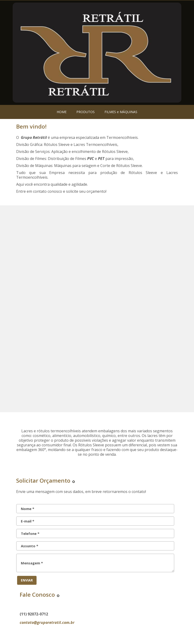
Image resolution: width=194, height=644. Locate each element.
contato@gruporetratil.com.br (47, 622)
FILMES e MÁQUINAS (121, 112)
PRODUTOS (86, 112)
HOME (62, 112)
